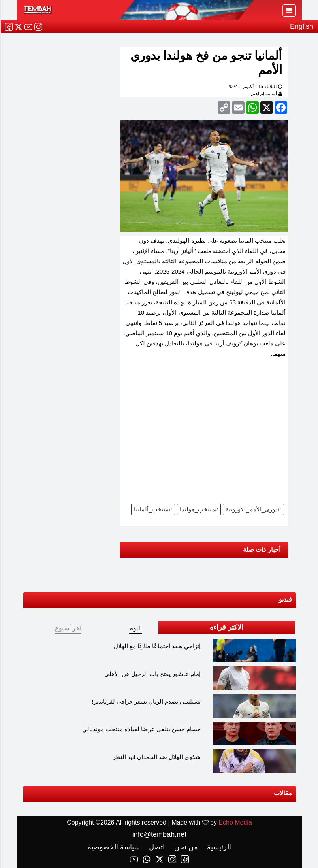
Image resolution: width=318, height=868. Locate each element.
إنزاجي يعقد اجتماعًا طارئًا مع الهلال (157, 646)
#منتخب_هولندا (199, 509)
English (301, 26)
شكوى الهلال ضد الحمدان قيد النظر (156, 757)
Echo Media (235, 822)
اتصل (155, 847)
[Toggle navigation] (289, 10)
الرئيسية (218, 847)
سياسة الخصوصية (113, 847)
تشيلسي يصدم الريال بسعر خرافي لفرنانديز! (146, 701)
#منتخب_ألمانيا (153, 509)
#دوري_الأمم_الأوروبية (253, 509)
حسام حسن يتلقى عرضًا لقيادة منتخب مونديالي (141, 729)
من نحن (185, 847)
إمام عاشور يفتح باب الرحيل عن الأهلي (152, 674)
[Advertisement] (204, 434)
